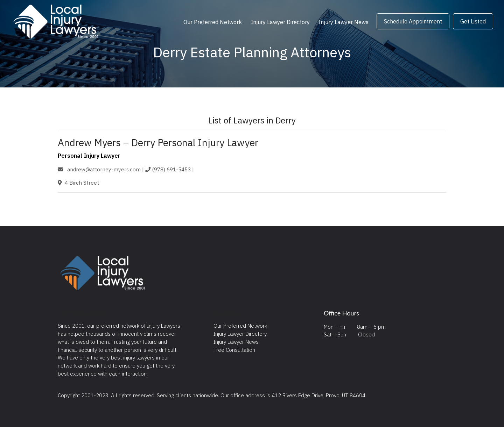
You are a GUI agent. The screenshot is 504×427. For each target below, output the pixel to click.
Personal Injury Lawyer (89, 156)
